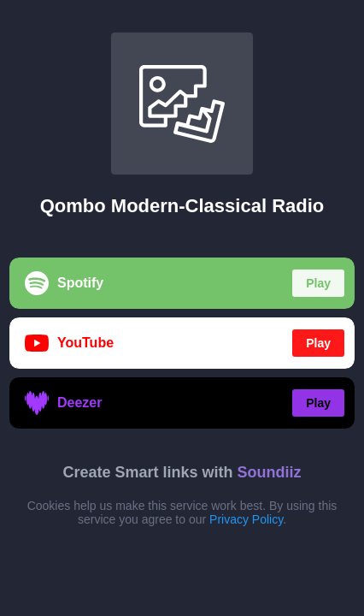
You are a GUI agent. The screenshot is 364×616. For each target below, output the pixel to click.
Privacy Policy (246, 519)
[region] (182, 308)
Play (318, 283)
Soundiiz (270, 472)
